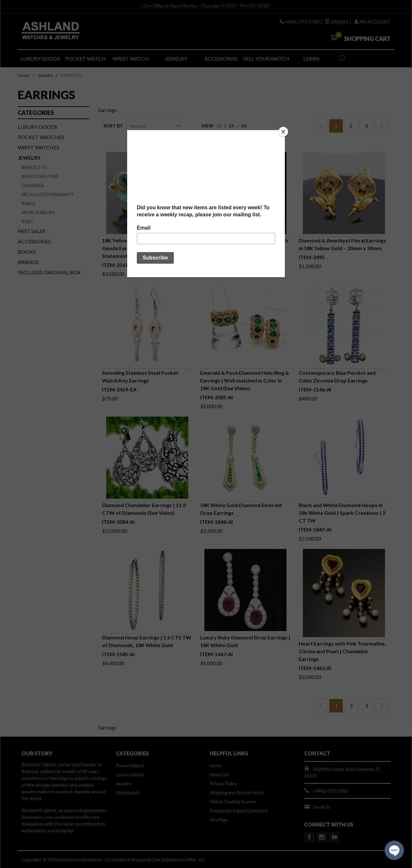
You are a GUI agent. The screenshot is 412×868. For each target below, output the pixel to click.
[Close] (283, 132)
